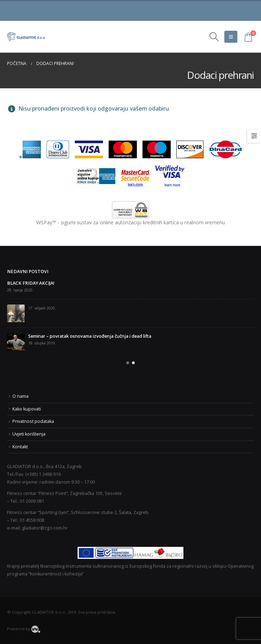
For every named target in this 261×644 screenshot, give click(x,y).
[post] (16, 313)
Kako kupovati (27, 409)
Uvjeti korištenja (29, 434)
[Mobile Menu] (231, 37)
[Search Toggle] (214, 37)
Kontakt (20, 447)
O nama (20, 396)
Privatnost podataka (33, 421)
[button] (128, 363)
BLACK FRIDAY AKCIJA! (31, 283)
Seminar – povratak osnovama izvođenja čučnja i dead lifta (90, 336)
